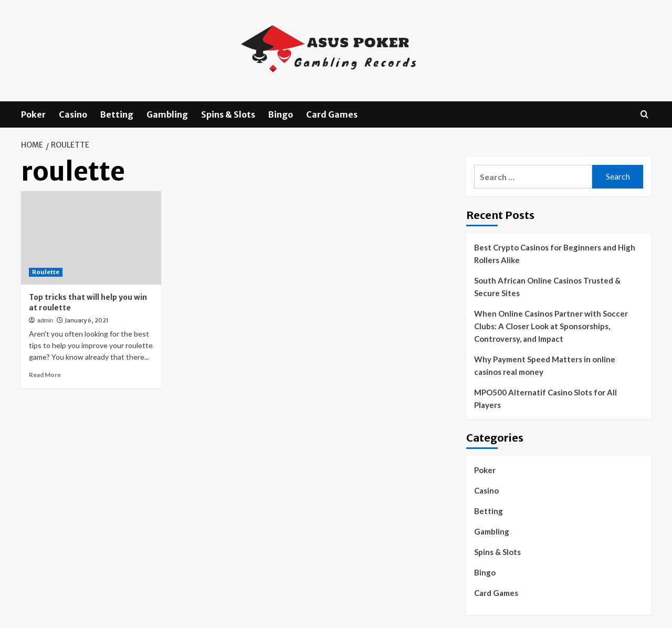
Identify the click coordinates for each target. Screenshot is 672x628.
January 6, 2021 (87, 320)
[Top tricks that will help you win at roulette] (91, 238)
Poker (33, 114)
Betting (117, 114)
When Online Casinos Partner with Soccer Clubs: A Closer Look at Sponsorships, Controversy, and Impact (551, 326)
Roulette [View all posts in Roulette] (46, 272)
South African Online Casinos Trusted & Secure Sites (547, 287)
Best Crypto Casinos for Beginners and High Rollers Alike (555, 254)
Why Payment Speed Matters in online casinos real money (545, 365)
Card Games (332, 114)
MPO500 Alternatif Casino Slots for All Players (545, 399)
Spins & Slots (228, 114)
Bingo (281, 114)
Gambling (167, 114)
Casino (73, 114)
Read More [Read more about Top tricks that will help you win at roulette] (45, 375)
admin (45, 320)
